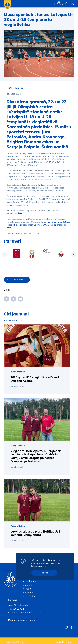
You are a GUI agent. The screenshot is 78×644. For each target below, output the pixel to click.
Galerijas (28, 585)
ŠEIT (20, 213)
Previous (5, 254)
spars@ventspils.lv (18, 605)
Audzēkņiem (30, 596)
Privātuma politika (14, 642)
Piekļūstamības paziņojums (23, 620)
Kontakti (27, 589)
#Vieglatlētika (16, 88)
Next (73, 254)
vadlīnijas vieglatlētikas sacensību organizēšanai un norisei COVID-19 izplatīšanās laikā (38, 225)
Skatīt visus (11, 321)
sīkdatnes (52, 560)
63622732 (18, 609)
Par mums (28, 592)
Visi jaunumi (18, 280)
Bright (68, 642)
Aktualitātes (29, 581)
